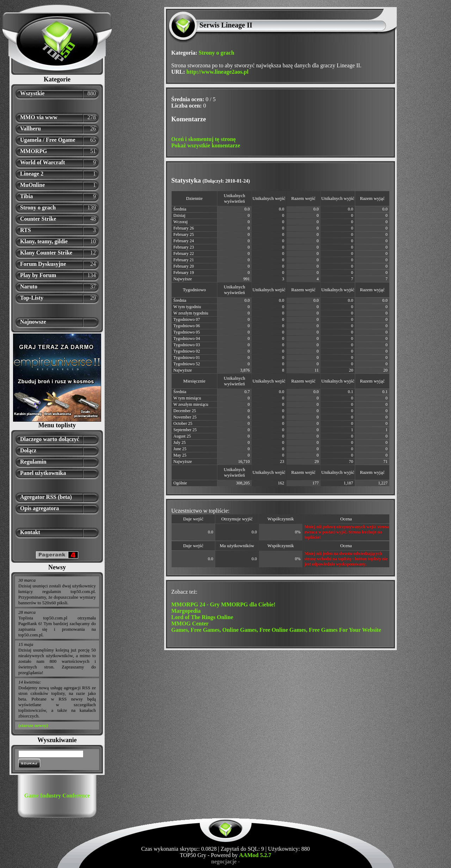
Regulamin (33, 462)
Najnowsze (33, 322)
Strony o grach (38, 207)
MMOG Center (190, 624)
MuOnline (32, 185)
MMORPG (33, 151)
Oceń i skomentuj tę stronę (203, 139)
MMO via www (39, 117)
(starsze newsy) (33, 725)
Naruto (29, 286)
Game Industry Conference (57, 796)
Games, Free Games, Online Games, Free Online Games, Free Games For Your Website (276, 630)
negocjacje (224, 861)
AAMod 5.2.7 (255, 855)
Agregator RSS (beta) (46, 497)
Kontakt (30, 532)
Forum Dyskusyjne (43, 264)
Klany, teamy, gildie (44, 241)
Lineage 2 (32, 174)
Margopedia (186, 611)
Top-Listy (32, 298)
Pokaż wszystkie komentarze (206, 145)
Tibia (26, 196)
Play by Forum (38, 275)
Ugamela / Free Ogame (48, 140)
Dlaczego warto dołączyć (50, 439)
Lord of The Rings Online (202, 617)
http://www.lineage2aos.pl (217, 72)
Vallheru (30, 129)
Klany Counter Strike (46, 253)
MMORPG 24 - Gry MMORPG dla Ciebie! (223, 604)
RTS (26, 230)
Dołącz (28, 450)
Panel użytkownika (43, 473)
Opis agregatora (39, 508)
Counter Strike (38, 219)
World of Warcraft (42, 162)
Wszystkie (32, 93)
